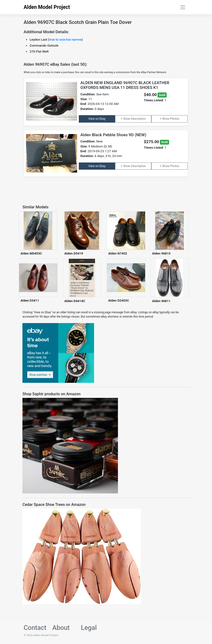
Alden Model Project (47, 7)
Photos (175, 119)
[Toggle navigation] (183, 7)
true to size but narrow (65, 39)
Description (138, 119)
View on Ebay (97, 119)
